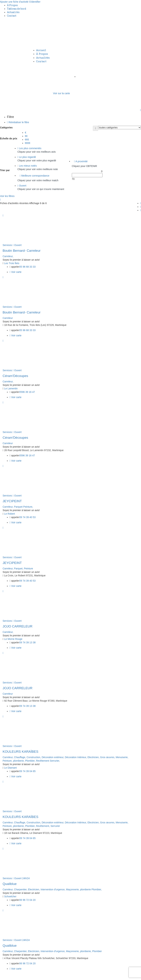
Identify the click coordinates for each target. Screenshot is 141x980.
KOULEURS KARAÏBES (20, 752)
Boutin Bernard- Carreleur (22, 251)
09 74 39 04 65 (27, 771)
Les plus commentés (29, 148)
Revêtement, (43, 826)
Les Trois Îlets (12, 263)
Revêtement (43, 761)
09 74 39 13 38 (27, 642)
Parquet (19, 507)
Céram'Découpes (15, 376)
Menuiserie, (122, 757)
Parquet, (19, 568)
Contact (12, 16)
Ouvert (22, 186)
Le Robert (9, 514)
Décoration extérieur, (53, 757)
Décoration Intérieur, (76, 757)
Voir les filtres (7, 196)
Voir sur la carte (61, 93)
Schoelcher (10, 896)
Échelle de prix (9, 139)
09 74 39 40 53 (27, 517)
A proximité (81, 161)
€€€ (27, 140)
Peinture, (28, 507)
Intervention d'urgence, (53, 889)
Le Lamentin (11, 388)
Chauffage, (20, 757)
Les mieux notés (27, 166)
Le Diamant (10, 768)
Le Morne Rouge (13, 639)
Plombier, (31, 761)
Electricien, (94, 757)
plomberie (86, 889)
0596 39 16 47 (27, 392)
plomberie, (19, 761)
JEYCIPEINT (12, 501)
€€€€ (28, 143)
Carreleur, (8, 256)
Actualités (13, 12)
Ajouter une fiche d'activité (14, 2)
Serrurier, (55, 761)
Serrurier (55, 826)
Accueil (41, 50)
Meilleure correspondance (35, 176)
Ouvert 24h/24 (21, 878)
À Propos (12, 5)
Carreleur (8, 318)
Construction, (34, 757)
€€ (26, 136)
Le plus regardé (27, 157)
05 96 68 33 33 (27, 267)
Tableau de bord (17, 9)
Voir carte (16, 272)
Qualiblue (10, 884)
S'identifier (35, 2)
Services (7, 245)
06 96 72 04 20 (27, 900)
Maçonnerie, (73, 889)
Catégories (6, 128)
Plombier (97, 951)
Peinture (28, 568)
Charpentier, (21, 889)
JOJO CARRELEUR (18, 626)
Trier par (5, 170)
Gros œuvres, (108, 757)
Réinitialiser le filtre (18, 122)
